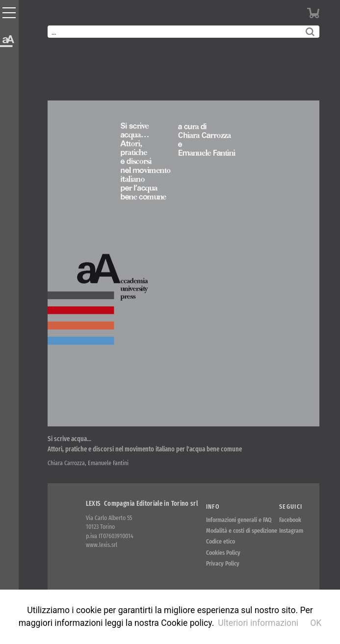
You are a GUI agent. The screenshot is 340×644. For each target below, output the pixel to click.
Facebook (290, 520)
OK (316, 623)
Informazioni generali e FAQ (239, 520)
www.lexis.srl (102, 545)
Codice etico (221, 541)
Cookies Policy (223, 553)
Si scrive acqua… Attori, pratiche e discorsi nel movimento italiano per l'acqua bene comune (145, 444)
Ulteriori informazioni (258, 623)
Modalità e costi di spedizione (242, 531)
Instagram (291, 531)
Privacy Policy (223, 563)
